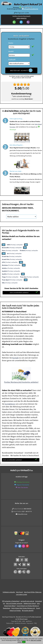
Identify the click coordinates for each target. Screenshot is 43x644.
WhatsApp (13, 135)
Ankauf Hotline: (17, 511)
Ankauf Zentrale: (19, 509)
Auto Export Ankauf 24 (28, 4)
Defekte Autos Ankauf (30, 603)
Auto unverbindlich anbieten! (24, 292)
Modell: (11, 51)
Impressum (30, 623)
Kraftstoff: (12, 60)
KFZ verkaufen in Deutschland (11, 601)
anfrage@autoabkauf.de (31, 9)
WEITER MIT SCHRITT (21, 70)
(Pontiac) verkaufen (15, 245)
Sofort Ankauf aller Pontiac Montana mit (23, 608)
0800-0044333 (27, 509)
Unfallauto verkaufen (9, 592)
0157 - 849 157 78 (27, 7)
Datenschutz (10, 623)
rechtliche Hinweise (20, 623)
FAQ (35, 623)
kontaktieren (10, 404)
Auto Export (19, 592)
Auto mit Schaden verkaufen (14, 603)
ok (24, 642)
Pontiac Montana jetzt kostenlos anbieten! (21, 382)
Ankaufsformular (22, 514)
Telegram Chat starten (23, 485)
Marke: (11, 43)
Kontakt (15, 358)
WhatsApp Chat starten (23, 482)
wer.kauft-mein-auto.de (27, 601)
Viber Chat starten (23, 487)
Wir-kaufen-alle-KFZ (28, 611)
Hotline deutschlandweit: (21, 17)
